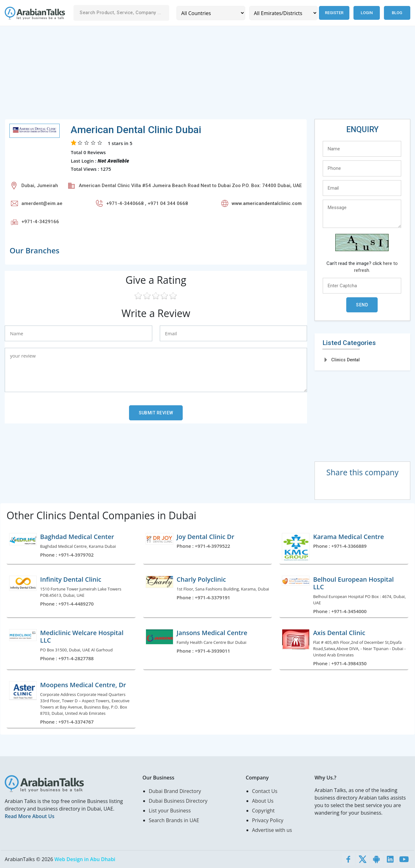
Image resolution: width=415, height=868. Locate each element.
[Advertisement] (193, 75)
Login (367, 13)
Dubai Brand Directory (175, 791)
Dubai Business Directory (178, 801)
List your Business (170, 811)
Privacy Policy (268, 820)
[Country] (210, 13)
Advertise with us (272, 830)
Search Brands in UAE (174, 820)
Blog (397, 13)
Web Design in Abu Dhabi (85, 859)
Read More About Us (30, 816)
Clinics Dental (345, 360)
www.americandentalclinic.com (267, 203)
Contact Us (265, 791)
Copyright (263, 811)
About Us (263, 801)
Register (334, 13)
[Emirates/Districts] (283, 13)
